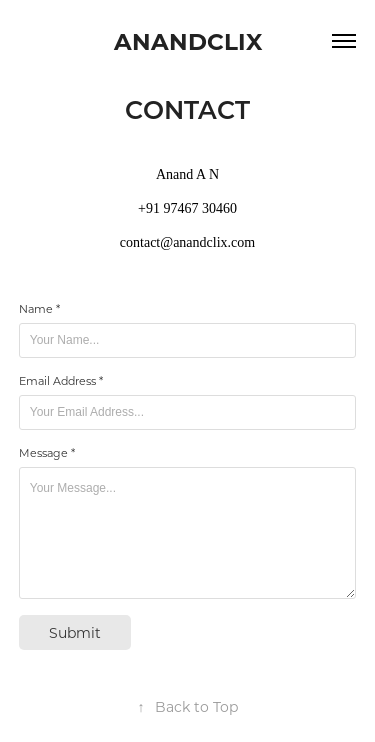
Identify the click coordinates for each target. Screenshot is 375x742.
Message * (47, 453)
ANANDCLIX (188, 40)
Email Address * (61, 381)
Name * (39, 309)
